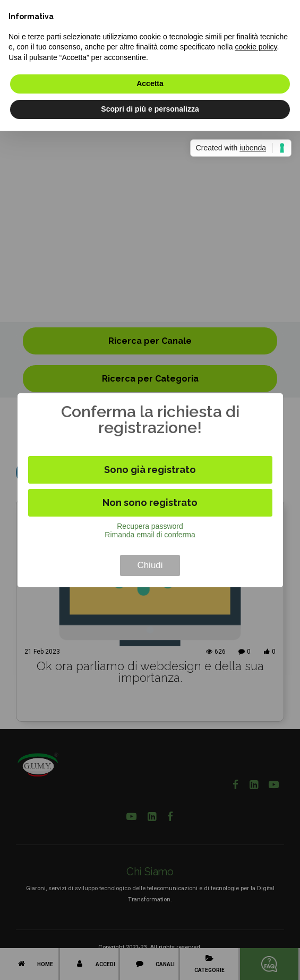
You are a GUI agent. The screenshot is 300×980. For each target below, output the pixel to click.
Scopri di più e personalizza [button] (150, 109)
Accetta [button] (150, 83)
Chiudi (150, 565)
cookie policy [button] (256, 47)
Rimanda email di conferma (150, 535)
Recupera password (150, 526)
